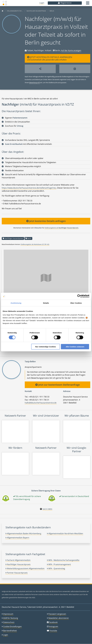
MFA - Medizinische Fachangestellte (63, 560)
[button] (88, 4)
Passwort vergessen (57, 614)
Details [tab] (46, 303)
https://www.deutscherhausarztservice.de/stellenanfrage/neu (29, 188)
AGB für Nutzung (11, 618)
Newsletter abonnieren (59, 618)
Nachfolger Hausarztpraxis (36, 11)
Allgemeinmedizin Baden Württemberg (23, 534)
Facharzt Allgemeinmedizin (18, 560)
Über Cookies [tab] (76, 303)
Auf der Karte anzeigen (71, 50)
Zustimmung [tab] (16, 303)
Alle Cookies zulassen (75, 347)
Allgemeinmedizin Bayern (17, 538)
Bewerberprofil (35, 83)
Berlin (52, 11)
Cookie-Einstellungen (12, 627)
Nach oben (47, 509)
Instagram (54, 627)
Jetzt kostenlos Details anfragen (46, 221)
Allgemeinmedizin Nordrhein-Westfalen (65, 534)
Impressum (8, 614)
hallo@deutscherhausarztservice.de (41, 403)
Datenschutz (9, 622)
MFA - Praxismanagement (59, 564)
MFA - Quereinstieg (56, 569)
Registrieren (65, 3)
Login (42, 3)
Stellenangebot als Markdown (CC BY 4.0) (35, 244)
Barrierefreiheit (10, 631)
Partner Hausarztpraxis (17, 573)
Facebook (53, 622)
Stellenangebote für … (15, 11)
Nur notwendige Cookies (46, 347)
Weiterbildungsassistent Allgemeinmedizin (25, 569)
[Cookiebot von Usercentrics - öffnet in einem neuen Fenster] (79, 296)
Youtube (53, 631)
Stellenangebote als (61, 228)
